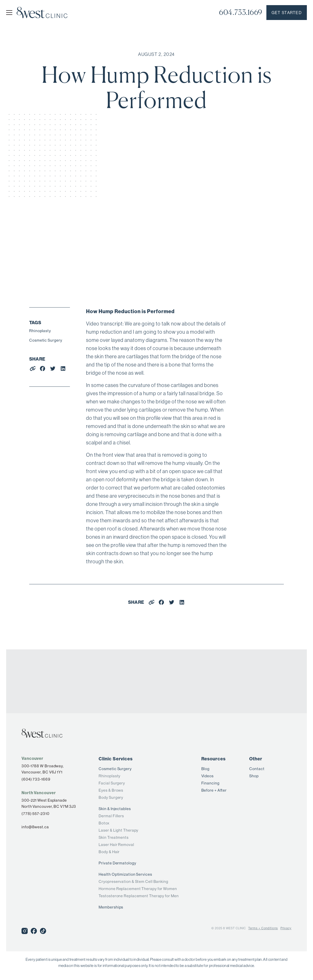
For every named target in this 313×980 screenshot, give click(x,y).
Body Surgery (111, 797)
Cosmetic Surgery (46, 340)
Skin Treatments (114, 837)
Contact (257, 769)
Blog (206, 769)
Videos (207, 776)
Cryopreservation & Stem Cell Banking (133, 881)
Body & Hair (109, 852)
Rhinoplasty (40, 331)
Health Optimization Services (125, 874)
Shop (254, 776)
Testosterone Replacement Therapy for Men (139, 896)
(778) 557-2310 (35, 814)
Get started (287, 13)
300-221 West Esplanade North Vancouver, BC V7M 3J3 (49, 803)
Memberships (111, 907)
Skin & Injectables (115, 809)
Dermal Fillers (111, 816)
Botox (104, 823)
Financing (210, 783)
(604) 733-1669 (36, 779)
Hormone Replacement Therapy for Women (138, 889)
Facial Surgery (112, 783)
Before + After (214, 790)
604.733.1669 (241, 12)
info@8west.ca (35, 827)
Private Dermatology (117, 863)
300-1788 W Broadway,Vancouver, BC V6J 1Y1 (43, 769)
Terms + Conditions (263, 928)
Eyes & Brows (111, 790)
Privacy (286, 928)
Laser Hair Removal (116, 845)
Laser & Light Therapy (118, 830)
